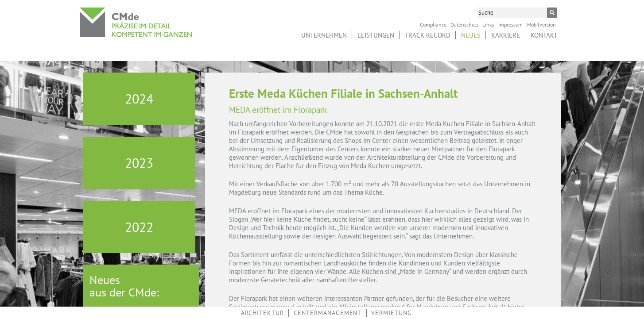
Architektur (262, 313)
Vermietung (392, 313)
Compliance (433, 24)
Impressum (510, 24)
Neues (471, 35)
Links (488, 24)
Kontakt (544, 35)
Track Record (428, 35)
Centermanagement (328, 313)
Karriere (506, 35)
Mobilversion (541, 24)
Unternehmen (324, 35)
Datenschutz (464, 24)
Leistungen (376, 35)
